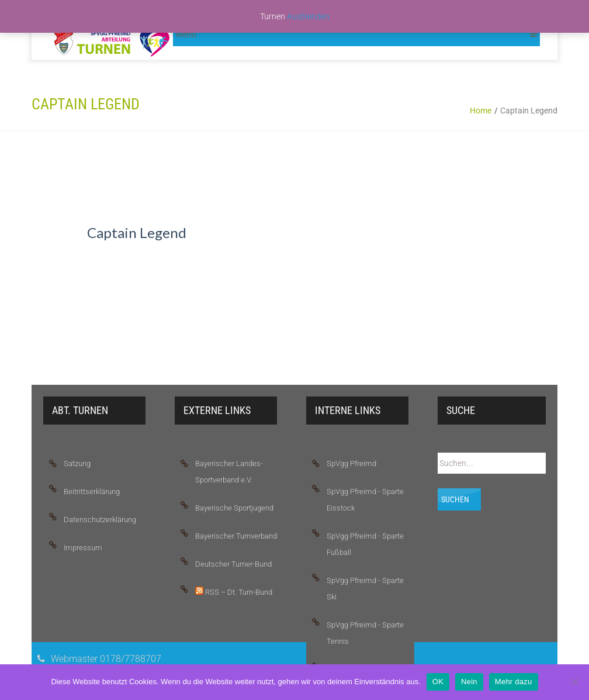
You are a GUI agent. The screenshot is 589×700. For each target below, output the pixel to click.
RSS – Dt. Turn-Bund (234, 592)
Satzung (77, 463)
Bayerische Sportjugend (234, 508)
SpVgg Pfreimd (351, 463)
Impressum (83, 548)
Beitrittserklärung (92, 492)
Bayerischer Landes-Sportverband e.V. (229, 472)
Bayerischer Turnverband (236, 536)
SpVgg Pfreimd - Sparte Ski (365, 589)
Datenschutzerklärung (100, 520)
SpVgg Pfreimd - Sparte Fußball (365, 544)
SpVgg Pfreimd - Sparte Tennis (365, 633)
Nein (469, 682)
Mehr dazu (514, 682)
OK (438, 682)
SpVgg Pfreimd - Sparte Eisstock (365, 500)
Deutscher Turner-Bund (233, 564)
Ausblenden (308, 16)
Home (481, 111)
